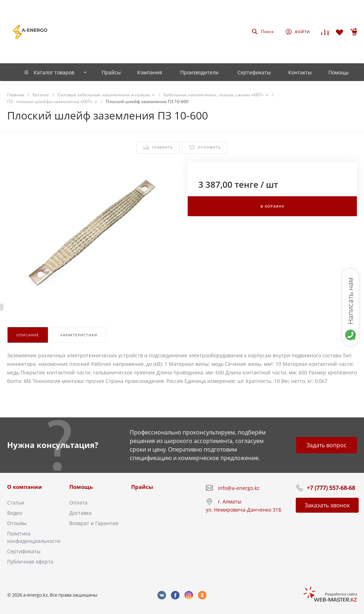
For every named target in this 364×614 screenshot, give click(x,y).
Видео (15, 513)
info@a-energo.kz (239, 488)
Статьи (16, 503)
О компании (25, 487)
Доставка (81, 513)
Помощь (81, 487)
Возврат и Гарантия (94, 523)
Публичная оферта (30, 562)
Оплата (78, 503)
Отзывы (17, 523)
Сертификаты (24, 551)
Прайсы (142, 487)
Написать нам (350, 301)
